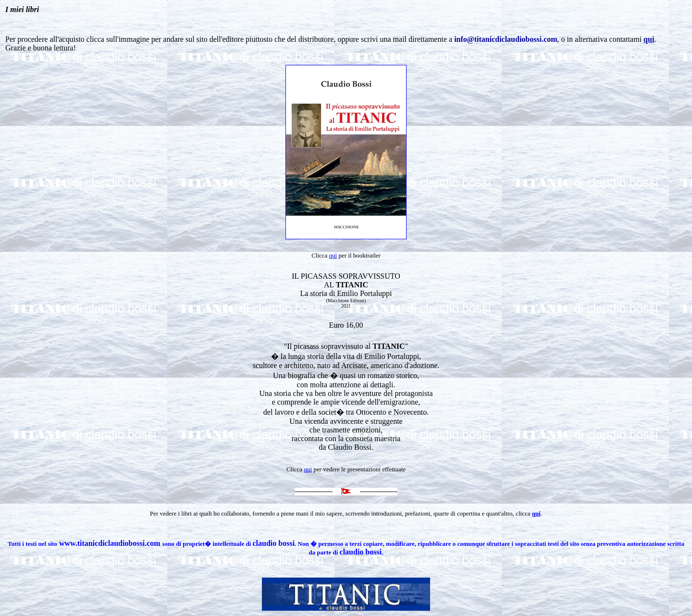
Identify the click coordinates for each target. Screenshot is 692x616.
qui (333, 255)
